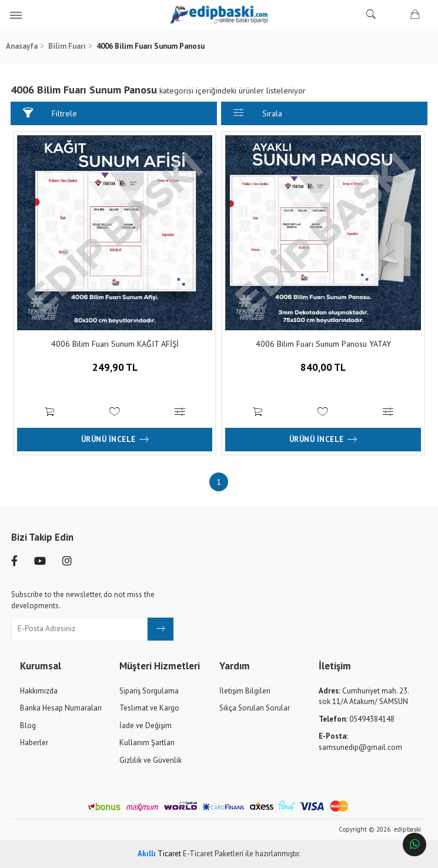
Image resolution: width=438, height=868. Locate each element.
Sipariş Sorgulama (149, 690)
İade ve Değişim (146, 725)
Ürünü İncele (115, 440)
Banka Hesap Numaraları (61, 708)
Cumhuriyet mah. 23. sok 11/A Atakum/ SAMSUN (364, 696)
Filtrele (51, 113)
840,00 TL (323, 376)
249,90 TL (115, 376)
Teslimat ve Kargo (149, 708)
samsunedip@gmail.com (360, 742)
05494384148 (357, 718)
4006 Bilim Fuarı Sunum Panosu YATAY (323, 344)
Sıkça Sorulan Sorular (255, 708)
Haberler (34, 743)
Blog (28, 725)
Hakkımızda (39, 690)
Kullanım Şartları (147, 743)
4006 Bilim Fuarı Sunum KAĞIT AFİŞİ (115, 344)
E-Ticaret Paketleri (213, 854)
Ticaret (159, 854)
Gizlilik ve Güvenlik (151, 760)
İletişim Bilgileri (245, 690)
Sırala (258, 113)
